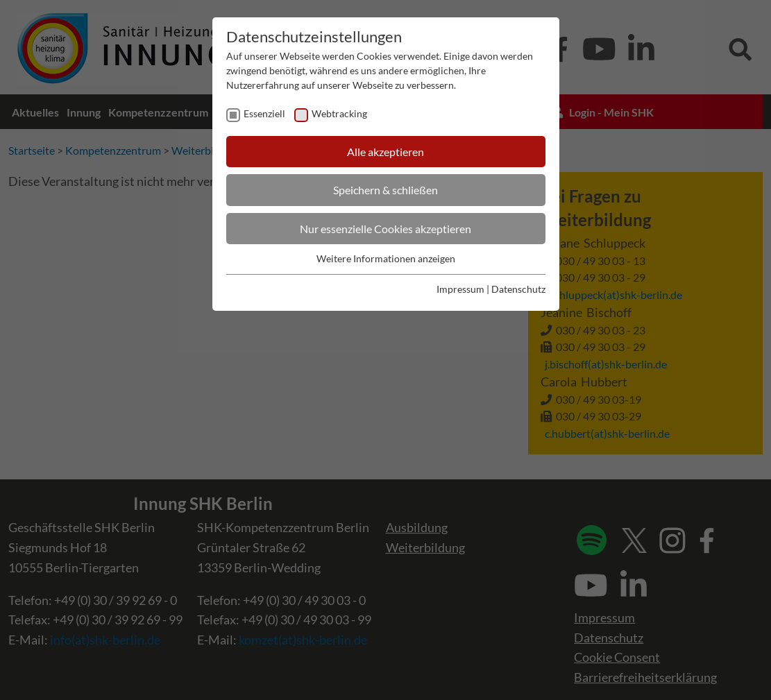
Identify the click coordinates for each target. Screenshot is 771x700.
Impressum (460, 289)
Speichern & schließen (385, 190)
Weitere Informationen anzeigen (386, 258)
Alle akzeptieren (385, 152)
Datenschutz (518, 289)
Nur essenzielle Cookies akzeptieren (385, 229)
